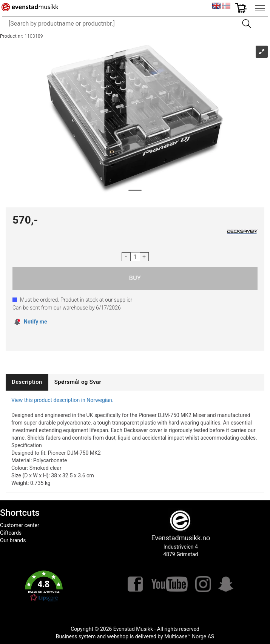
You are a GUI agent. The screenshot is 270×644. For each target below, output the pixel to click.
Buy (135, 278)
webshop (118, 636)
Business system (76, 636)
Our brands (13, 540)
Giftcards (11, 533)
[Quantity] (135, 257)
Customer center (20, 525)
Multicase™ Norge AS (189, 636)
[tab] (27, 382)
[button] (44, 586)
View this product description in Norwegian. (62, 400)
